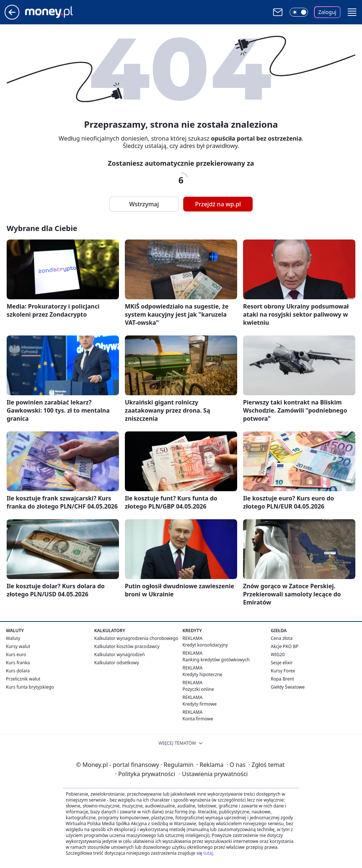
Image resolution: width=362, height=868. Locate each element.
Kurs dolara (18, 671)
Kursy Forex (283, 671)
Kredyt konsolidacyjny (205, 645)
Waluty (13, 638)
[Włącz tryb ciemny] (299, 12)
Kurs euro (16, 655)
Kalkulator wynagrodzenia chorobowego (136, 638)
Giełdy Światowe (288, 687)
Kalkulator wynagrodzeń (119, 655)
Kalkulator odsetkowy (117, 663)
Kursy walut (18, 646)
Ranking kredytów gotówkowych (216, 660)
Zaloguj (327, 12)
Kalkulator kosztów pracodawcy (127, 646)
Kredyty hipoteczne (202, 674)
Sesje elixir (282, 663)
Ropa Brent (282, 679)
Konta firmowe (198, 719)
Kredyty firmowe (200, 704)
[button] (352, 12)
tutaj (208, 853)
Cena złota (282, 638)
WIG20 (278, 655)
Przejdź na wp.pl (218, 204)
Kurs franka (18, 663)
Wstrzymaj (144, 204)
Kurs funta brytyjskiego (30, 687)
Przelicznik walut (23, 679)
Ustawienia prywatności (213, 774)
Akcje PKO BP (285, 646)
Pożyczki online (198, 689)
